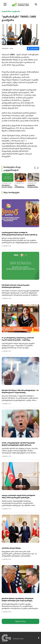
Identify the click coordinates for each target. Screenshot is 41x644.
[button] (35, 168)
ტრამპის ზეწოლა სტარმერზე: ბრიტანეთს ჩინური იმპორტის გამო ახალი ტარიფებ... (18, 600)
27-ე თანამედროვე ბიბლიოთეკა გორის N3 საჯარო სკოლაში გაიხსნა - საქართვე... (20, 186)
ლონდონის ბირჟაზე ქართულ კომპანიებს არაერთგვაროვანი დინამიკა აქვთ (33, 186)
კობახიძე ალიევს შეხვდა (11, 548)
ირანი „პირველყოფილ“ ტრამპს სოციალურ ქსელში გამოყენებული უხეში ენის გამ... (18, 444)
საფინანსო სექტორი (11, 11)
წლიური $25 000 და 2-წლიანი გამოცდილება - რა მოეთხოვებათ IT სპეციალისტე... (20, 391)
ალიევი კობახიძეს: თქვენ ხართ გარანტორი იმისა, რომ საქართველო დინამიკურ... (18, 497)
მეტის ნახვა (21, 621)
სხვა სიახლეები (11, 192)
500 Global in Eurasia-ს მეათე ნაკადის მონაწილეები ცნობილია (7, 186)
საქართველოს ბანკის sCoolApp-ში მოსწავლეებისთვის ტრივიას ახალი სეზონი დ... (20, 234)
